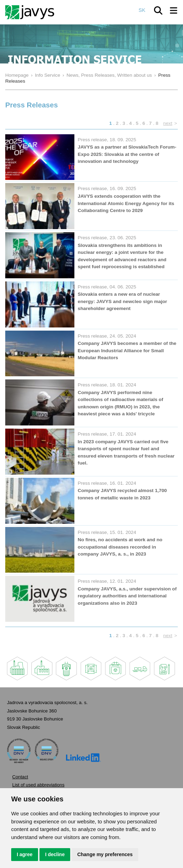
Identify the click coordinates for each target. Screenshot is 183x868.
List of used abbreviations (38, 785)
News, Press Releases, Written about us (109, 75)
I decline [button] (55, 854)
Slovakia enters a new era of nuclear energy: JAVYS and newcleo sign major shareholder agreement (123, 301)
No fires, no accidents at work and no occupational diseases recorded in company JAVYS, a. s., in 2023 (120, 547)
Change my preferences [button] (105, 854)
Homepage (17, 75)
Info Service (47, 75)
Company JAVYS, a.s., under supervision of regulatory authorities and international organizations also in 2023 (127, 596)
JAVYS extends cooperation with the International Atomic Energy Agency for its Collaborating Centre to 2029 (126, 203)
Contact (20, 777)
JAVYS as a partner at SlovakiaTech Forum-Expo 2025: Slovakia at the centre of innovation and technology (127, 154)
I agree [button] (25, 854)
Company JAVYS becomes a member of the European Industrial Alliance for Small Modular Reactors (127, 350)
